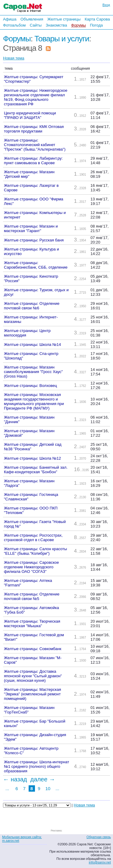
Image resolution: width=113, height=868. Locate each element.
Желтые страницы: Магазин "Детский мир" (29, 174)
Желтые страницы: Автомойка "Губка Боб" (31, 610)
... (7, 788)
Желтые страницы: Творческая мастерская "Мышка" (32, 624)
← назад (15, 779)
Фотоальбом (14, 25)
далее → (43, 779)
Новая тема (14, 58)
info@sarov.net (100, 862)
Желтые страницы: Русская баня (34, 240)
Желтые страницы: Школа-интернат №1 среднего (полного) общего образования (36, 766)
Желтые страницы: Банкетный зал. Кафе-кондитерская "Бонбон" (36, 470)
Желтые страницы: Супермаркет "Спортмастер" (34, 79)
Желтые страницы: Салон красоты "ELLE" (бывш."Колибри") (35, 551)
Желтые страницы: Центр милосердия (27, 333)
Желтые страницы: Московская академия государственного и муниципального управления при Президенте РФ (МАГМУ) (34, 401)
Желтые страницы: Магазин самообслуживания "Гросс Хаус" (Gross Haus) (33, 372)
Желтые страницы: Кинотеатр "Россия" (31, 279)
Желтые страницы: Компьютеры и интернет (35, 215)
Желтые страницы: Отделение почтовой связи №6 (32, 306)
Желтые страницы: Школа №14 (32, 345)
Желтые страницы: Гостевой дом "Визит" (34, 637)
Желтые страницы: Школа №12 (32, 458)
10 (48, 788)
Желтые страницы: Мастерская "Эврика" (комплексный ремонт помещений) (32, 694)
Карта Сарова (97, 19)
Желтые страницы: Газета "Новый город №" (35, 524)
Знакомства (56, 25)
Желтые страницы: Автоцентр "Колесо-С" (31, 751)
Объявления (32, 19)
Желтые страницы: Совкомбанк (33, 649)
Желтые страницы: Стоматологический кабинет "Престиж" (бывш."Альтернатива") (35, 145)
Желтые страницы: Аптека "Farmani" (28, 583)
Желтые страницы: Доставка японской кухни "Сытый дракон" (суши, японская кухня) (33, 676)
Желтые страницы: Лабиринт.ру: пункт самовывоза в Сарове (33, 161)
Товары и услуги (62, 39)
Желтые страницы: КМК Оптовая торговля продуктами (34, 129)
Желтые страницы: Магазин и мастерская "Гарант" (31, 228)
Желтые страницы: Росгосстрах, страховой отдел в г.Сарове (33, 538)
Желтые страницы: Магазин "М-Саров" (33, 660)
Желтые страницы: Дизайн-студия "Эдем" (35, 737)
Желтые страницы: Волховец (30, 386)
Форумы (78, 25)
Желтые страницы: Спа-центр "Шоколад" (31, 356)
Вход (106, 5)
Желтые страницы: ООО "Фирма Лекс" (34, 201)
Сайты (36, 25)
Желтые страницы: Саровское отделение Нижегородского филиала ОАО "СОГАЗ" (31, 567)
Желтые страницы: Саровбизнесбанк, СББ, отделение (36, 265)
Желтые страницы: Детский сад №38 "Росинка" (33, 447)
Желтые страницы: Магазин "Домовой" (29, 433)
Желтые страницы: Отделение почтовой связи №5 (32, 596)
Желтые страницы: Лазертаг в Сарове (31, 188)
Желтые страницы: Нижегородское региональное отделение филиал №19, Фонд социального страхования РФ (36, 97)
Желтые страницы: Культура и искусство (31, 251)
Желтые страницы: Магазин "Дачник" (29, 420)
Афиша (10, 19)
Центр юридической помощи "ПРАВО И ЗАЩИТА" (30, 115)
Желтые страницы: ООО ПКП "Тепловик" (31, 510)
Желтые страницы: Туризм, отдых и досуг (36, 292)
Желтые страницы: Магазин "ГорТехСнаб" (29, 710)
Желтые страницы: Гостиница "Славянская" (31, 497)
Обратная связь (99, 837)
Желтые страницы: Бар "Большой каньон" (35, 723)
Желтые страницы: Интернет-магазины (31, 319)
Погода (96, 25)
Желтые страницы (64, 19)
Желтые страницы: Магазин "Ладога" (29, 483)
